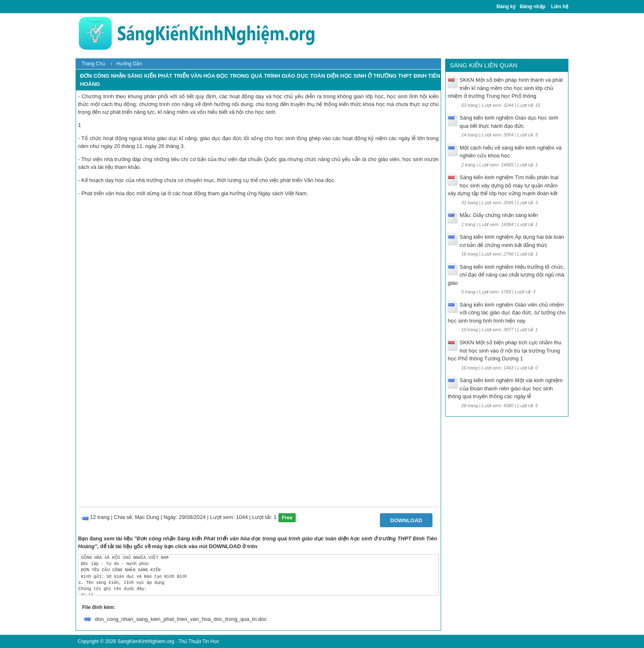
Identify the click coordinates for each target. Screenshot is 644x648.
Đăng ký (506, 7)
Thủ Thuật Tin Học (199, 641)
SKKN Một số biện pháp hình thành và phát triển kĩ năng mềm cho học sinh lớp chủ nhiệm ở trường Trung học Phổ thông (505, 88)
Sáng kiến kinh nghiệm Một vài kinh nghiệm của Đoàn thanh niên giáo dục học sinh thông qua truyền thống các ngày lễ (505, 388)
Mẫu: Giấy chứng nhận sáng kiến (499, 215)
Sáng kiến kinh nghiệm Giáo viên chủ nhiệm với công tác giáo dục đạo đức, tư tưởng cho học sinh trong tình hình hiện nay (507, 313)
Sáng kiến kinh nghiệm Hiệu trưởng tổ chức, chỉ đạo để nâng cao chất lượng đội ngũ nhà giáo (506, 275)
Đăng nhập (533, 7)
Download (406, 520)
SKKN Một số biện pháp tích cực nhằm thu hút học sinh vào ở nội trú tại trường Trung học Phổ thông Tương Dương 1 (505, 351)
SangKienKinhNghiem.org (146, 641)
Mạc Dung (147, 517)
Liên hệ (560, 7)
